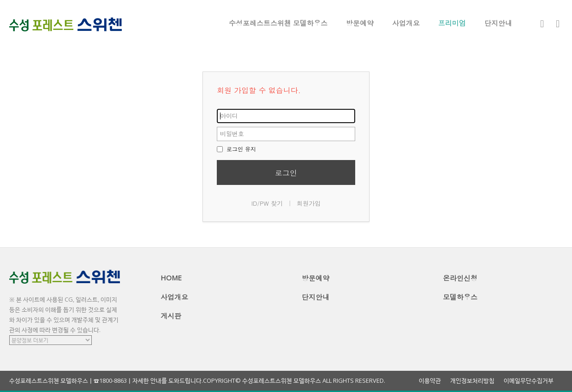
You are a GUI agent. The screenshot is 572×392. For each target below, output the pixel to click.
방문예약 (360, 23)
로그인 (286, 173)
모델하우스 (460, 297)
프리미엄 (452, 23)
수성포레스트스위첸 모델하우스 (278, 23)
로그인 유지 (236, 149)
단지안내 (498, 23)
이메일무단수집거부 (529, 381)
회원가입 (309, 203)
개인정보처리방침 (472, 381)
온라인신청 (460, 278)
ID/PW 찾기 (267, 203)
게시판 (171, 316)
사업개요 (406, 23)
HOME (171, 278)
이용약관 (430, 381)
